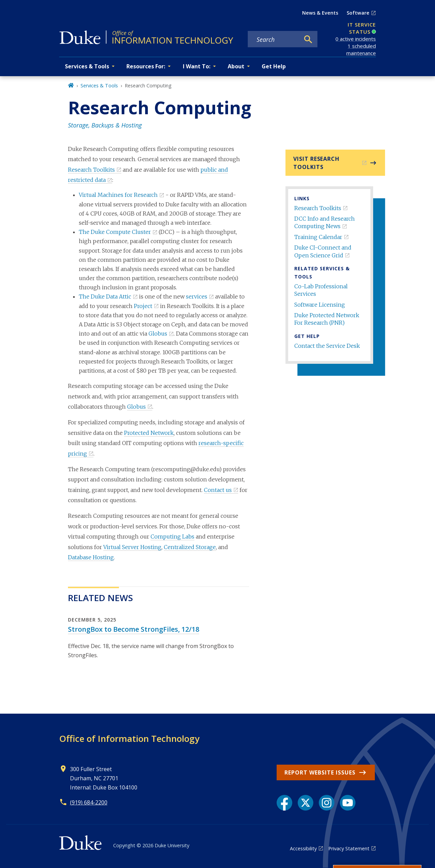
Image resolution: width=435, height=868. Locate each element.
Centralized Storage (190, 547)
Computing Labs (172, 537)
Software (358, 13)
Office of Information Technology (129, 738)
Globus (158, 334)
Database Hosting (91, 557)
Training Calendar (318, 237)
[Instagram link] (327, 803)
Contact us (218, 490)
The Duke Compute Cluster (115, 232)
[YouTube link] (348, 803)
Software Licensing (320, 305)
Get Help (274, 66)
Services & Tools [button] (87, 66)
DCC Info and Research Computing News (325, 222)
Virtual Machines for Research (118, 195)
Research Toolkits (318, 208)
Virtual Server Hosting (132, 547)
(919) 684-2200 (89, 802)
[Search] (308, 39)
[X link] (306, 803)
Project (143, 306)
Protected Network (149, 433)
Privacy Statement (349, 848)
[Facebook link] (284, 803)
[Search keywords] (274, 39)
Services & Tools (99, 86)
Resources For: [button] (146, 66)
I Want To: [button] (197, 66)
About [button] (236, 66)
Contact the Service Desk (327, 346)
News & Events (320, 13)
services (197, 296)
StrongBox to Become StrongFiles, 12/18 (134, 629)
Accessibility (303, 848)
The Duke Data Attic (105, 296)
